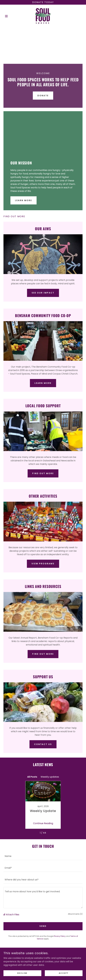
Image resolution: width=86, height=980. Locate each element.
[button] (9, 16)
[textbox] (43, 856)
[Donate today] (43, 2)
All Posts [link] (32, 777)
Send (43, 926)
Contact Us (43, 744)
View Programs (43, 564)
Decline (22, 973)
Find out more (43, 473)
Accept (64, 973)
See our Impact (43, 293)
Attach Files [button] (13, 915)
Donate (43, 96)
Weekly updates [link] (50, 777)
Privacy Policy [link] (60, 936)
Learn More (23, 200)
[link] (43, 16)
